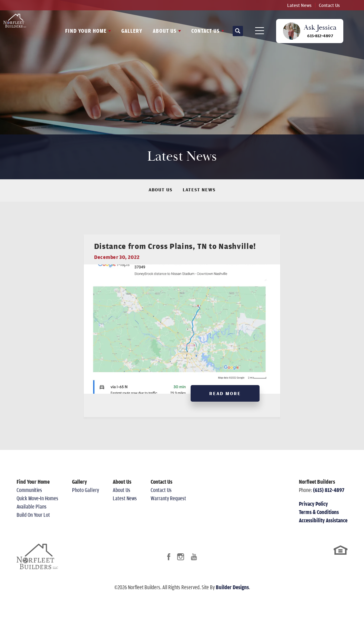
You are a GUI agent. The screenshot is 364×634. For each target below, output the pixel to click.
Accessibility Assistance (323, 531)
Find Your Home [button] (86, 31)
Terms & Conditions (319, 522)
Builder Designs (232, 597)
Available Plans (32, 517)
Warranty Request (168, 509)
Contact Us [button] (205, 31)
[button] (238, 31)
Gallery (132, 31)
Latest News (299, 5)
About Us (160, 190)
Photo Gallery (85, 500)
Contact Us (329, 5)
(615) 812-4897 (329, 500)
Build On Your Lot (33, 525)
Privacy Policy (313, 514)
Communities (29, 500)
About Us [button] (165, 31)
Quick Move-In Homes (37, 509)
